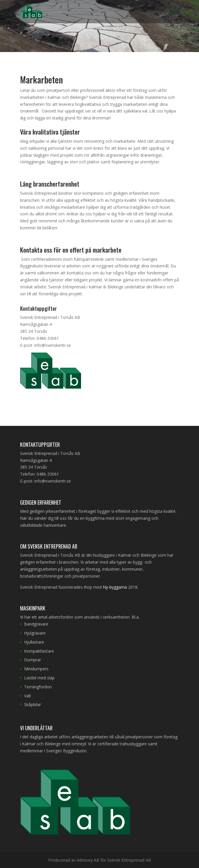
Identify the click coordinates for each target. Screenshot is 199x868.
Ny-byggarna (115, 587)
